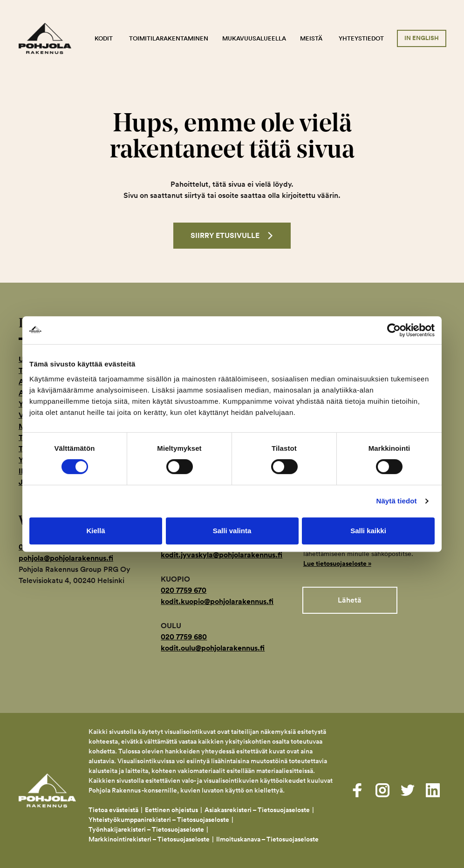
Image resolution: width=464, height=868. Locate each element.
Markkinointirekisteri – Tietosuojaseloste (149, 839)
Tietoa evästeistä (113, 810)
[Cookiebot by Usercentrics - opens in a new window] (394, 330)
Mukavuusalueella (254, 38)
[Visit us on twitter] (408, 790)
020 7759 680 (184, 637)
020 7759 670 (184, 590)
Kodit (104, 38)
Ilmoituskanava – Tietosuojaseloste (268, 839)
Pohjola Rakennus (51, 39)
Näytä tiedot (397, 501)
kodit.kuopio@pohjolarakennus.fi (217, 601)
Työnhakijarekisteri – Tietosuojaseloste (146, 829)
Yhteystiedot (361, 38)
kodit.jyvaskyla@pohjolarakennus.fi (222, 555)
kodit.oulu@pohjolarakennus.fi (213, 648)
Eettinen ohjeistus (171, 810)
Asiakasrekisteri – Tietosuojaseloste (257, 810)
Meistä (311, 38)
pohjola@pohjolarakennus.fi (66, 558)
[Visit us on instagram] (382, 790)
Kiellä (96, 531)
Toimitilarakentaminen (169, 38)
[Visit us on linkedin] (433, 790)
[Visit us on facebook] (357, 790)
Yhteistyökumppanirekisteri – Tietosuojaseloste (159, 820)
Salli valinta (232, 531)
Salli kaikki (368, 531)
